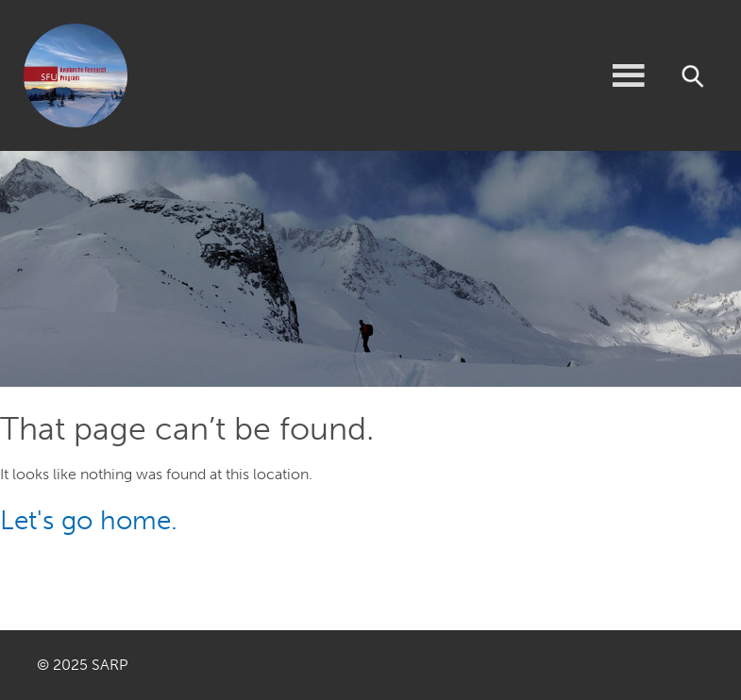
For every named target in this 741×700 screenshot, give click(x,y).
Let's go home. (89, 520)
